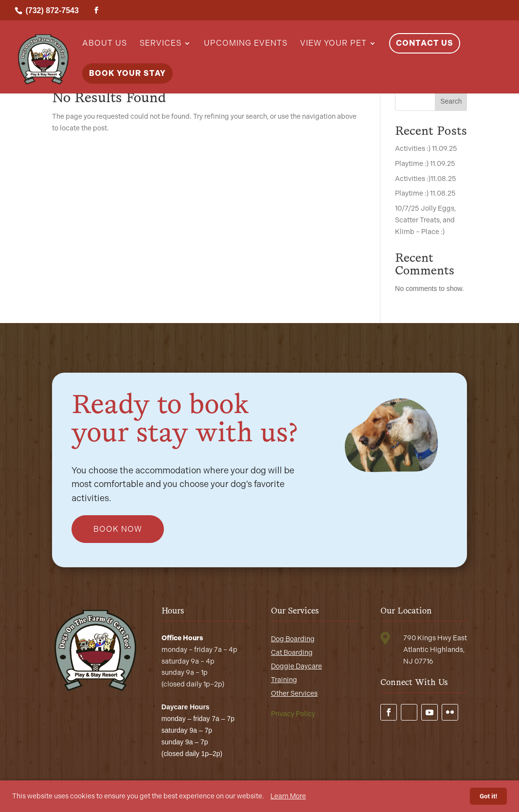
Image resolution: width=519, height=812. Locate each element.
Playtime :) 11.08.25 (425, 193)
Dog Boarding (293, 639)
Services (161, 44)
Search (451, 101)
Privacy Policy (293, 714)
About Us (105, 44)
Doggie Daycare (296, 666)
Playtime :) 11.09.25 (425, 164)
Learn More (288, 796)
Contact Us (425, 43)
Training (284, 680)
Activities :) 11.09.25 (426, 149)
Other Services (294, 694)
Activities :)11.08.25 (426, 179)
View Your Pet (333, 44)
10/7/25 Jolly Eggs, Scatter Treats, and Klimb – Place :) (425, 220)
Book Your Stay (127, 73)
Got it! (488, 796)
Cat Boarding (292, 653)
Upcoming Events (246, 44)
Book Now (118, 529)
